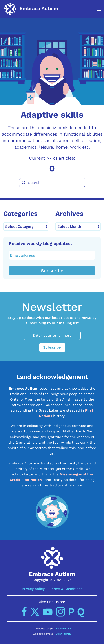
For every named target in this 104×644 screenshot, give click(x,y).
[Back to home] (31, 9)
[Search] (52, 183)
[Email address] (52, 255)
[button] (96, 9)
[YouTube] (48, 612)
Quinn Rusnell (63, 634)
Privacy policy (33, 589)
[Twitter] (35, 612)
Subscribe (52, 271)
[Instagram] (60, 612)
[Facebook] (24, 612)
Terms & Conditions (66, 589)
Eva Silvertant (63, 628)
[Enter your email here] (52, 335)
